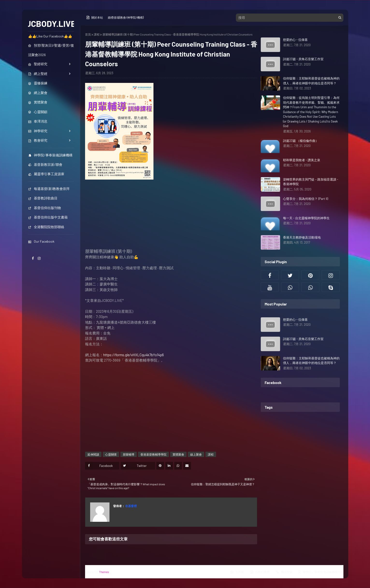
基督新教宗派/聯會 (45, 164)
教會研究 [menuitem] (38, 140)
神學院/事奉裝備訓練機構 (50, 155)
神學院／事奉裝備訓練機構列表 (320, 572)
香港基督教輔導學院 (153, 454)
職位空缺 (284, 572)
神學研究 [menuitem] (38, 131)
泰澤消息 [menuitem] (38, 121)
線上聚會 (196, 454)
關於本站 (94, 17)
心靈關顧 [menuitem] (38, 112)
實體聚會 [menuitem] (38, 102)
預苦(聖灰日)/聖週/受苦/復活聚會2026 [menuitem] (51, 50)
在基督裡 (131, 506)
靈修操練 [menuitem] (38, 83)
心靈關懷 (111, 454)
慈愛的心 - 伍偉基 (295, 40)
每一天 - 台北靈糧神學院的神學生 (306, 218)
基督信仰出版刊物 (44, 208)
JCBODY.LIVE (51, 23)
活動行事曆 (260, 572)
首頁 (88, 34)
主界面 (237, 572)
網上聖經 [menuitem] (38, 74)
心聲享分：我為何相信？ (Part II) (305, 199)
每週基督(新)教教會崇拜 (49, 189)
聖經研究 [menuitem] (38, 64)
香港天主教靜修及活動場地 (302, 237)
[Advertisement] (171, 215)
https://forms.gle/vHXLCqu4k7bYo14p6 (134, 355)
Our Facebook (41, 241)
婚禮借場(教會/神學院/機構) (126, 17)
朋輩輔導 (129, 454)
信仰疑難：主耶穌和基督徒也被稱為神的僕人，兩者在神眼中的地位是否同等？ (311, 81)
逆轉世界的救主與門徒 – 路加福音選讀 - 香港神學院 (311, 182)
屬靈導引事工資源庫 (46, 174)
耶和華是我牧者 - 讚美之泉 (302, 160)
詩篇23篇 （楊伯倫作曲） (301, 141)
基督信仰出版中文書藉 (48, 217)
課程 (97, 34)
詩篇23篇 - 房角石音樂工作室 (303, 59)
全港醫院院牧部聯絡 (46, 227)
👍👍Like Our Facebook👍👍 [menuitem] (50, 36)
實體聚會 (178, 454)
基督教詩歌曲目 (43, 198)
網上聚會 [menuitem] (38, 93)
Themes (104, 572)
